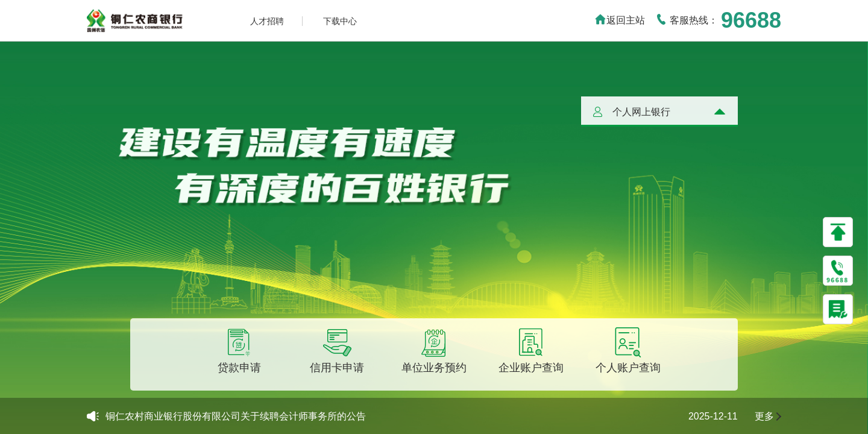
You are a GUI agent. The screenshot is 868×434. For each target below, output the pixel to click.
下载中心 (340, 21)
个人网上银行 (641, 112)
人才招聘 (267, 21)
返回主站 (620, 20)
